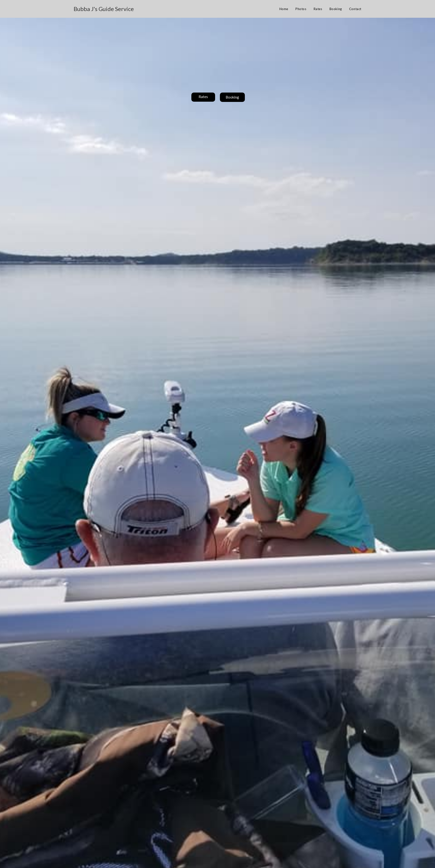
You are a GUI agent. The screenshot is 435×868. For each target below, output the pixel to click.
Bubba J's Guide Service (104, 9)
